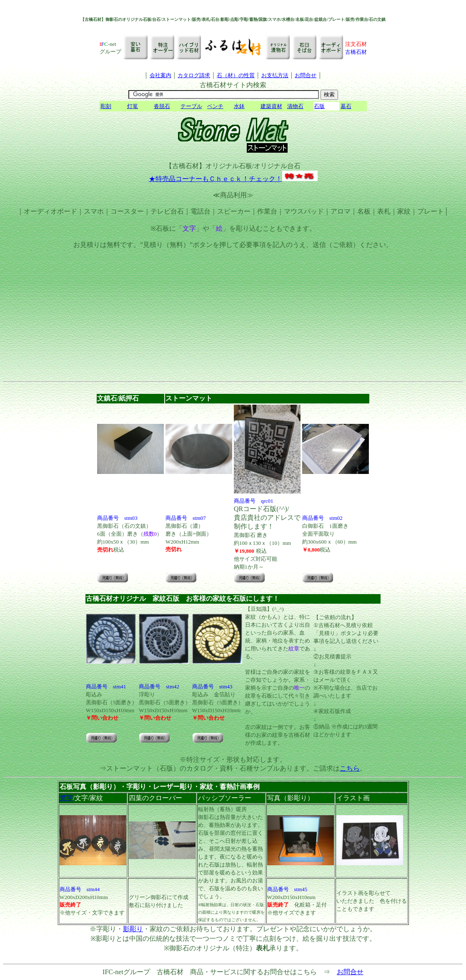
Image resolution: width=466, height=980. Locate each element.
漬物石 (295, 106)
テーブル (191, 106)
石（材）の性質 (236, 75)
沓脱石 (162, 106)
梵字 (66, 798)
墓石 (346, 106)
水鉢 (239, 106)
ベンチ (215, 106)
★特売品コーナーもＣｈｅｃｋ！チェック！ (215, 179)
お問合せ (306, 75)
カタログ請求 (194, 75)
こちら (350, 768)
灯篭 (133, 106)
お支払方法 (275, 75)
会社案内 (160, 75)
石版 (319, 106)
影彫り (133, 929)
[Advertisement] (233, 319)
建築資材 (271, 106)
